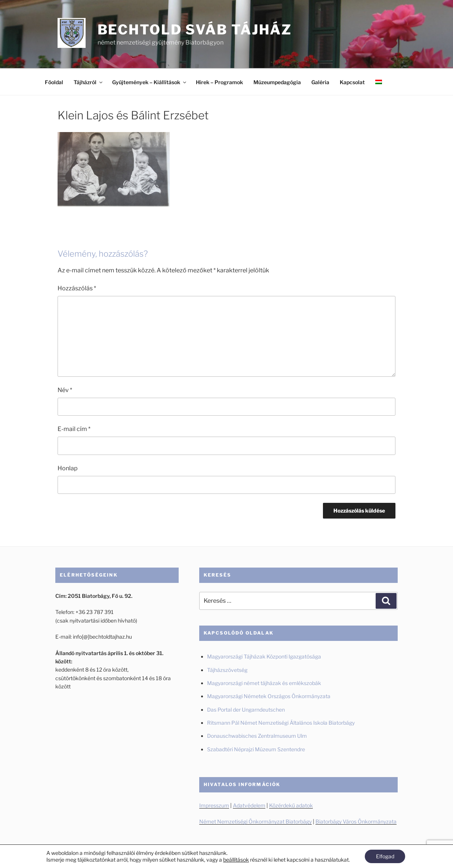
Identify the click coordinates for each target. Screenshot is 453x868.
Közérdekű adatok (291, 805)
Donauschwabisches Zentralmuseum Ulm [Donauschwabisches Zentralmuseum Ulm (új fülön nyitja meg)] (257, 736)
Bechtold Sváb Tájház (195, 30)
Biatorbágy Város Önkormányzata (356, 821)
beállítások (236, 860)
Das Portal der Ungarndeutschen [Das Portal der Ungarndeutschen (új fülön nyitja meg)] (246, 710)
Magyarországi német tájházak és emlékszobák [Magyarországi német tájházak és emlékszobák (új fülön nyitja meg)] (264, 683)
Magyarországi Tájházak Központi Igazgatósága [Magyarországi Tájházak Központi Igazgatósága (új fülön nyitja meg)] (264, 656)
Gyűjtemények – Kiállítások (150, 82)
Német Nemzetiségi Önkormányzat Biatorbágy (255, 821)
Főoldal (54, 82)
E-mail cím (74, 429)
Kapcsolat (352, 82)
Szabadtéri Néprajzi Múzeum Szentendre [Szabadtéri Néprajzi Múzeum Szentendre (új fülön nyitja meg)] (257, 749)
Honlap (68, 468)
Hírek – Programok (219, 82)
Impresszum (214, 805)
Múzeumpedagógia (277, 82)
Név (65, 390)
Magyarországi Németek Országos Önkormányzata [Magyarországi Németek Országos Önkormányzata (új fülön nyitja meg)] (269, 696)
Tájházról (89, 82)
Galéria (320, 82)
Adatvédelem (249, 805)
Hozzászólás (77, 288)
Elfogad (385, 856)
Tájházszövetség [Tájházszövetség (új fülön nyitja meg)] (227, 670)
